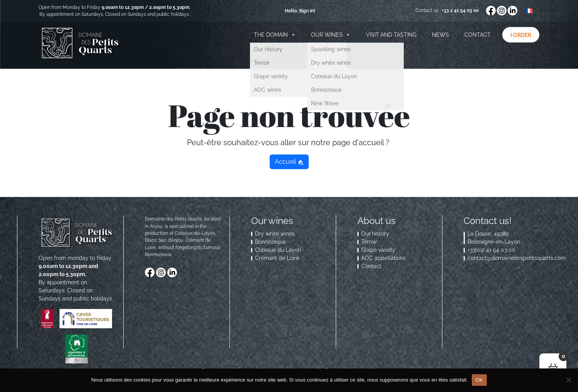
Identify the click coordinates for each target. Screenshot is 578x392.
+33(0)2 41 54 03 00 (491, 250)
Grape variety (378, 250)
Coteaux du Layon (278, 250)
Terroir (369, 242)
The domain (275, 35)
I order (521, 35)
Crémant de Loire (277, 258)
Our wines (331, 35)
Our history (375, 234)
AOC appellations (383, 258)
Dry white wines (275, 234)
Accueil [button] (289, 162)
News (440, 35)
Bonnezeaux (270, 242)
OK (479, 380)
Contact (478, 35)
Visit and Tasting (391, 35)
